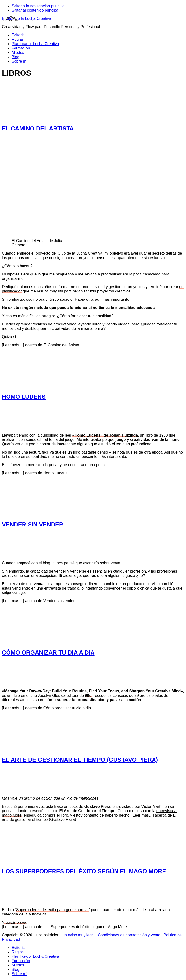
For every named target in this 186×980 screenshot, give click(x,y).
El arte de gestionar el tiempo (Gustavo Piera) (80, 760)
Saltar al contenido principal (35, 10)
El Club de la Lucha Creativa (27, 19)
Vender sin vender (33, 524)
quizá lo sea (15, 922)
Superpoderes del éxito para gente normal (52, 910)
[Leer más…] (41, 345)
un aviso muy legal (79, 935)
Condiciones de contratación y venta (129, 935)
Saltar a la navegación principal (39, 6)
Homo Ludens (24, 397)
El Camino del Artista (38, 128)
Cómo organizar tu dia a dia (48, 652)
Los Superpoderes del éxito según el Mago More (84, 871)
